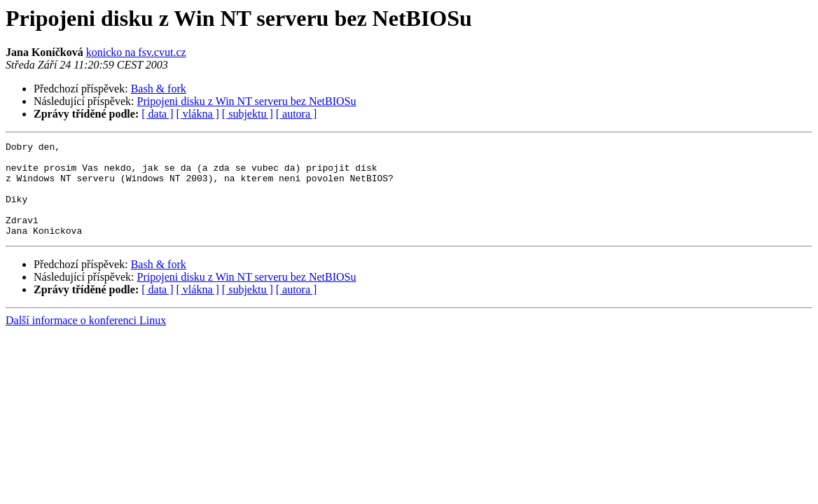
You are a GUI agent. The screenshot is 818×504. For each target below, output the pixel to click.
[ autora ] (297, 114)
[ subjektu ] (248, 114)
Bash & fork (159, 89)
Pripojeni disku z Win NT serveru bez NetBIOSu (247, 101)
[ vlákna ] (198, 114)
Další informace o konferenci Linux (86, 339)
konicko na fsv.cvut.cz (136, 52)
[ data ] (157, 114)
